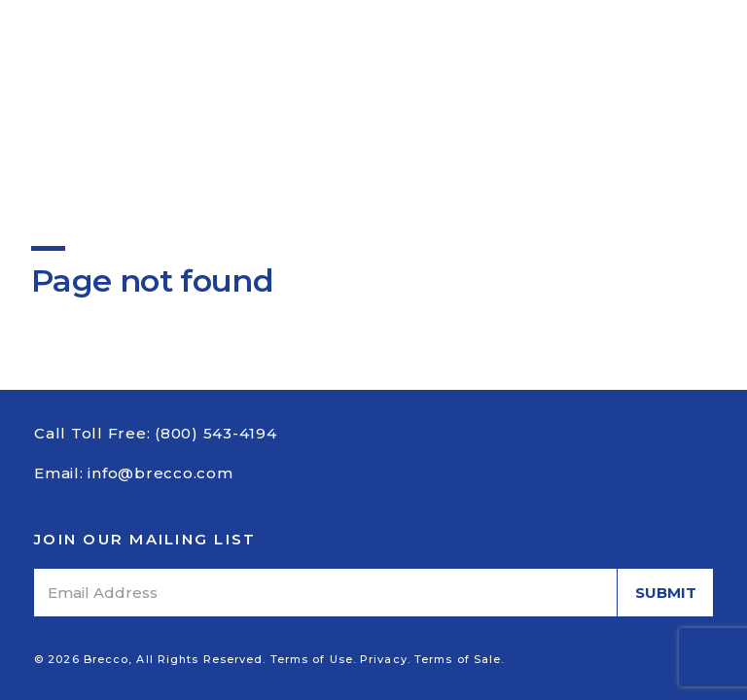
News (424, 67)
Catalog (350, 67)
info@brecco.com (160, 473)
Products (259, 67)
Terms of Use (312, 659)
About (176, 67)
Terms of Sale (458, 659)
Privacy (384, 659)
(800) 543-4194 (216, 433)
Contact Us (510, 67)
